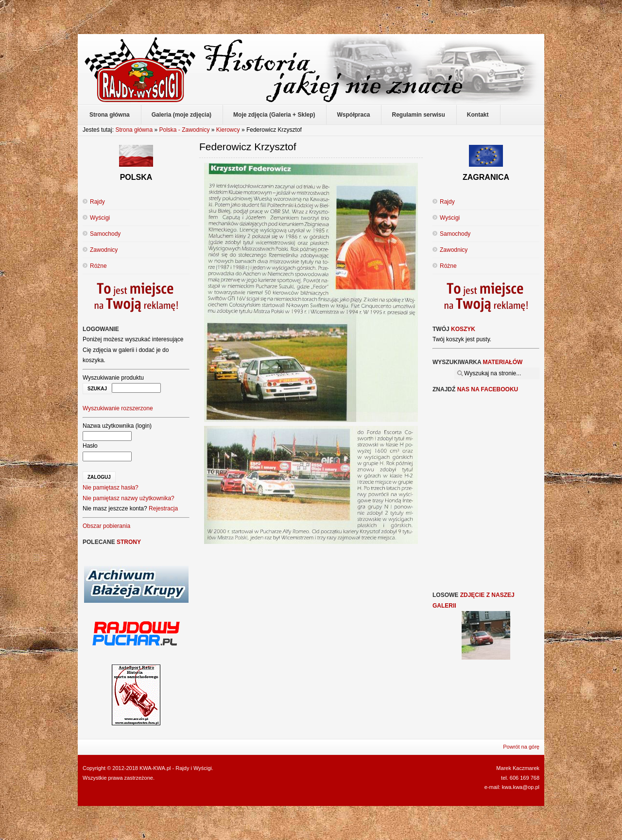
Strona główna (134, 130)
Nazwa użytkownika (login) (117, 426)
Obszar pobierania (106, 526)
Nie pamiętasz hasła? (111, 488)
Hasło (90, 446)
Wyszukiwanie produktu (113, 378)
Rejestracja (163, 508)
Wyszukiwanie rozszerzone (118, 408)
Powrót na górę (521, 747)
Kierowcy (228, 130)
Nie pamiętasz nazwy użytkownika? (129, 498)
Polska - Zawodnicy (184, 130)
